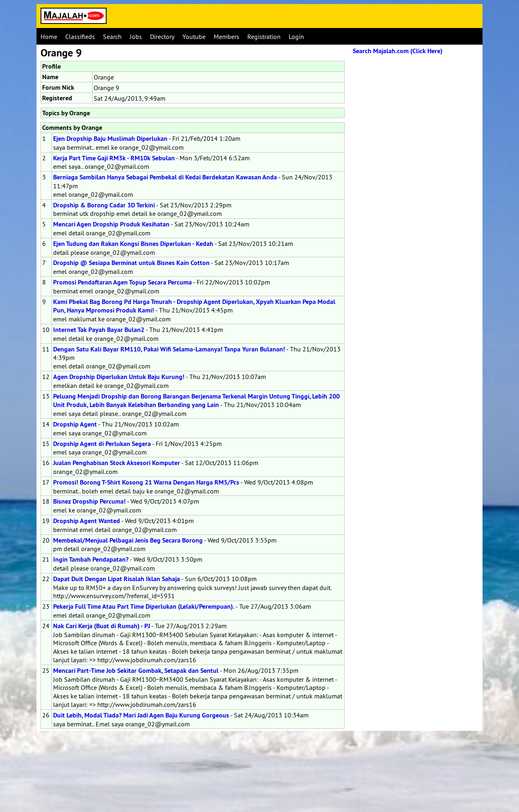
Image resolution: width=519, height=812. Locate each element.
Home (49, 37)
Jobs (136, 37)
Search (112, 37)
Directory (162, 37)
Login (296, 37)
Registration (264, 37)
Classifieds (80, 37)
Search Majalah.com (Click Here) (398, 51)
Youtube (194, 37)
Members (226, 37)
